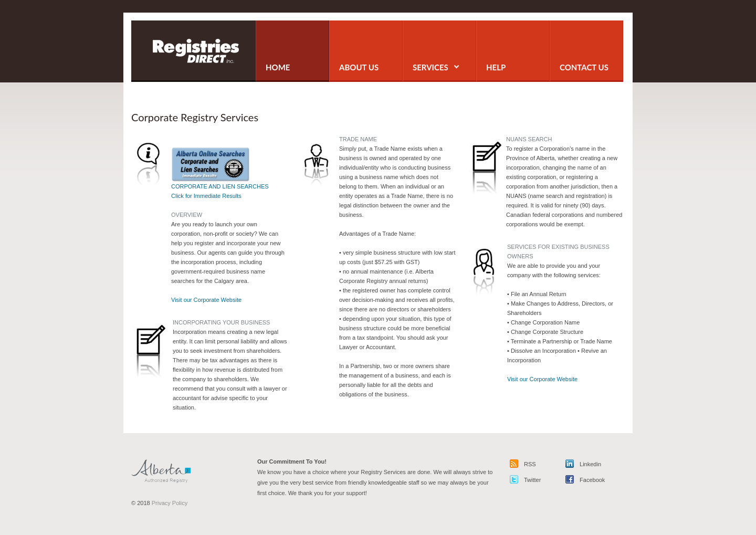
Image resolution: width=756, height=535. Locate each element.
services (436, 67)
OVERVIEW (187, 215)
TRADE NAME (358, 139)
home (278, 67)
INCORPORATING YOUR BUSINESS (221, 322)
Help (496, 67)
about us (359, 67)
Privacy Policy (170, 503)
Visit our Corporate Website (206, 300)
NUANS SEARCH (529, 139)
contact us (584, 67)
